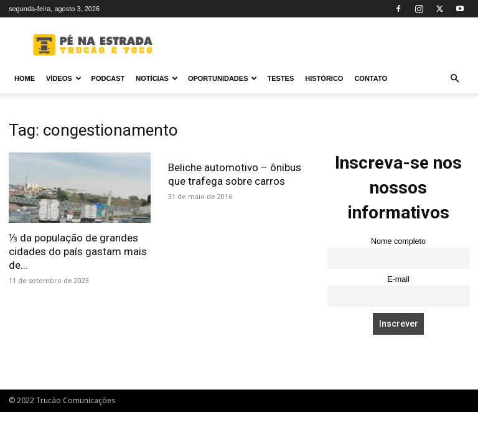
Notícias (157, 78)
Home (25, 78)
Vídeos (64, 78)
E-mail (398, 279)
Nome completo (398, 241)
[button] (454, 79)
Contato (371, 78)
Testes (280, 78)
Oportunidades (223, 78)
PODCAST (108, 78)
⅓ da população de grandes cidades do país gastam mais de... (78, 251)
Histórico (324, 78)
